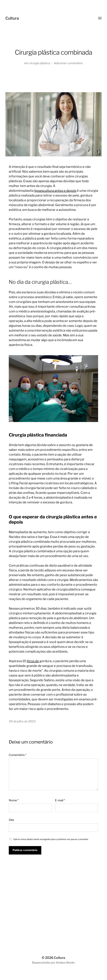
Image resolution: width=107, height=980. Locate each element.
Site (11, 820)
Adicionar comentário (68, 63)
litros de (33, 661)
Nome (14, 800)
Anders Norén (65, 963)
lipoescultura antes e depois (55, 191)
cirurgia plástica (40, 63)
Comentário (18, 755)
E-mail (60, 800)
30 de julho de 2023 (22, 721)
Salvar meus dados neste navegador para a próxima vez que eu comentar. (51, 839)
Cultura (12, 18)
